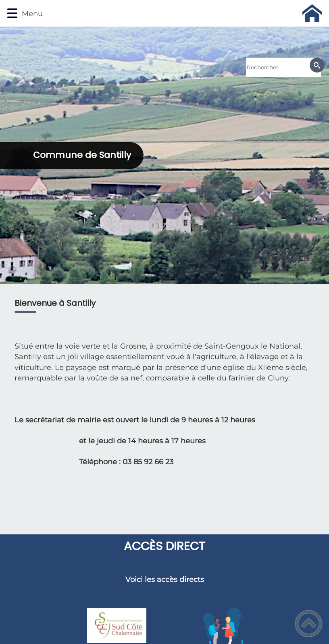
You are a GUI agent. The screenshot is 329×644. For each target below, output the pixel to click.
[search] (283, 67)
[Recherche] (317, 65)
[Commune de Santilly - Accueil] (185, 13)
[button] (12, 14)
